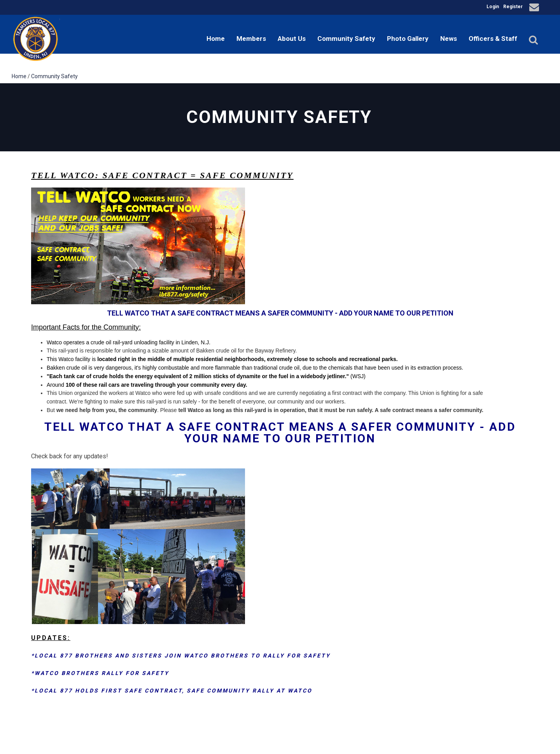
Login (493, 7)
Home (216, 39)
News (449, 39)
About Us (292, 39)
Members (251, 39)
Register (513, 7)
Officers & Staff (493, 39)
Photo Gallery (408, 39)
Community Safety (346, 39)
